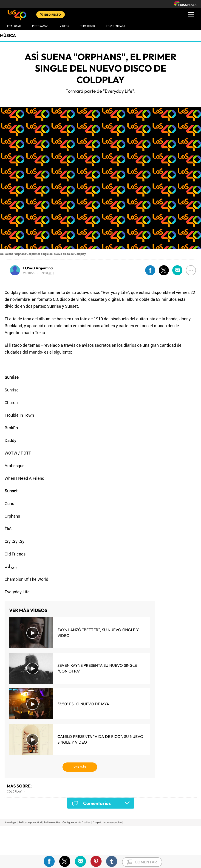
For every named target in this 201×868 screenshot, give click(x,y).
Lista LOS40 (13, 26)
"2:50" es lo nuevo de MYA (83, 704)
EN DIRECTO (53, 15)
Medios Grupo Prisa (101, 847)
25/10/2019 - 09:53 (39, 273)
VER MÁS (80, 767)
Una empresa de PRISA (101, 836)
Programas (40, 26)
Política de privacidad (30, 822)
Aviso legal (11, 822)
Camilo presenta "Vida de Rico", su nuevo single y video (100, 739)
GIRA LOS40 (88, 26)
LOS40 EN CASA (116, 26)
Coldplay (14, 791)
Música (8, 35)
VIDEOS (64, 26)
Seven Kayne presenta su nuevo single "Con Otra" (97, 668)
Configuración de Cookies (76, 822)
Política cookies (52, 822)
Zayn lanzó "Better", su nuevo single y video (98, 633)
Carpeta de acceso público (107, 822)
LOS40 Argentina (38, 268)
